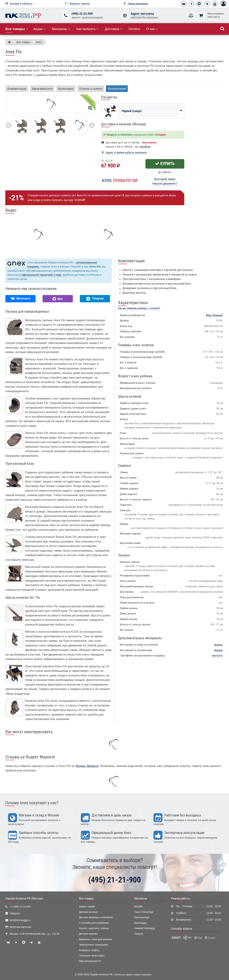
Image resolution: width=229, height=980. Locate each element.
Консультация (117, 89)
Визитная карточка (20, 927)
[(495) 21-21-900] (66, 16)
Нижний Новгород (144, 928)
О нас (152, 29)
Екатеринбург (142, 917)
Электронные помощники (94, 945)
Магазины (61, 29)
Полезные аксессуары (92, 956)
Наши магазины (138, 3)
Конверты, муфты (89, 950)
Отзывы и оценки (91, 89)
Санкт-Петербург (144, 912)
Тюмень (139, 934)
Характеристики (42, 89)
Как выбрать (87, 29)
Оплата (134, 29)
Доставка (114, 29)
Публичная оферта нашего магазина (133, 975)
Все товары (86, 898)
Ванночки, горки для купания (96, 939)
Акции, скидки (87, 907)
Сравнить (165, 172)
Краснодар (140, 923)
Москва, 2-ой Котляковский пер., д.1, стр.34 (34, 934)
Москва (138, 907)
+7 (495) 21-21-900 (20, 907)
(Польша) (214, 315)
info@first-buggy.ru (20, 920)
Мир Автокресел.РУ (90, 961)
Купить (165, 164)
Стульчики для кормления (94, 923)
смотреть (217, 656)
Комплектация (17, 89)
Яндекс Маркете (87, 766)
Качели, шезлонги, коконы (94, 928)
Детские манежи (88, 934)
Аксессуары (66, 89)
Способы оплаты (182, 929)
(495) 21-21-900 (82, 14)
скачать (218, 645)
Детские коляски (88, 912)
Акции (39, 29)
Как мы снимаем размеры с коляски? (139, 308)
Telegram (15, 913)
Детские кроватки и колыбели (96, 917)
